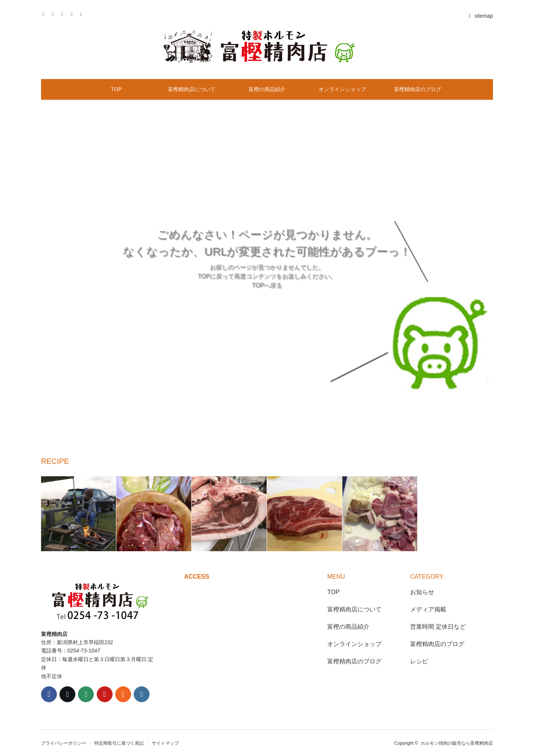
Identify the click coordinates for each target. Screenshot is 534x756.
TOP (117, 89)
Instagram (65, 13)
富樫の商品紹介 (267, 89)
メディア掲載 (428, 609)
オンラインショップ (342, 89)
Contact (74, 13)
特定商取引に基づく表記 (119, 743)
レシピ (419, 661)
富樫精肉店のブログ (418, 89)
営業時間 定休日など (438, 627)
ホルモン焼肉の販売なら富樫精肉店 (457, 743)
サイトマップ (165, 743)
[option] (79, 514)
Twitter (46, 13)
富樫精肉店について (192, 89)
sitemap (480, 16)
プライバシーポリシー (64, 743)
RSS (83, 13)
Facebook (55, 13)
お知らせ (422, 592)
